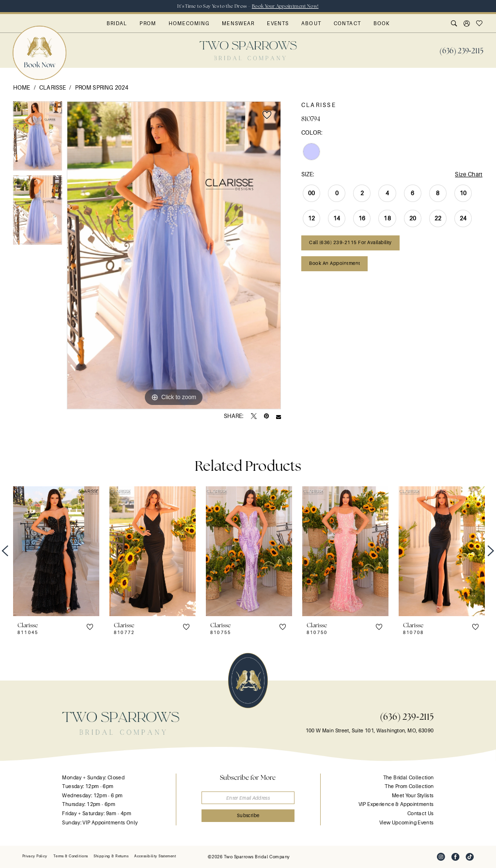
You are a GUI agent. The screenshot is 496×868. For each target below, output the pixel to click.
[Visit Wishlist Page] (480, 24)
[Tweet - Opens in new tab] (254, 417)
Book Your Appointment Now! (285, 6)
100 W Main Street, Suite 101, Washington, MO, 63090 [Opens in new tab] (370, 731)
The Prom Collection (409, 786)
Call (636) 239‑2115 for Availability (350, 242)
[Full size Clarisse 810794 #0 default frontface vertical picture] (174, 255)
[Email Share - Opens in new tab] (279, 417)
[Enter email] (248, 798)
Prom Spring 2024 (102, 88)
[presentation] (56, 551)
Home (22, 88)
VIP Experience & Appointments (396, 804)
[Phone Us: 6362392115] (461, 51)
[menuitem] (461, 51)
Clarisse (53, 88)
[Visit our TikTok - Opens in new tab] (470, 857)
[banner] (248, 51)
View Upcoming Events (406, 823)
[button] (467, 24)
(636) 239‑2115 (407, 717)
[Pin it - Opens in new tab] (266, 417)
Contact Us (421, 814)
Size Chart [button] (469, 174)
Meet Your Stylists (413, 796)
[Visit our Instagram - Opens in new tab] (441, 857)
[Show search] (454, 24)
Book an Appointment (334, 263)
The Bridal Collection (409, 778)
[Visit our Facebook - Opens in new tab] (455, 857)
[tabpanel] (38, 138)
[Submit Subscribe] (248, 816)
